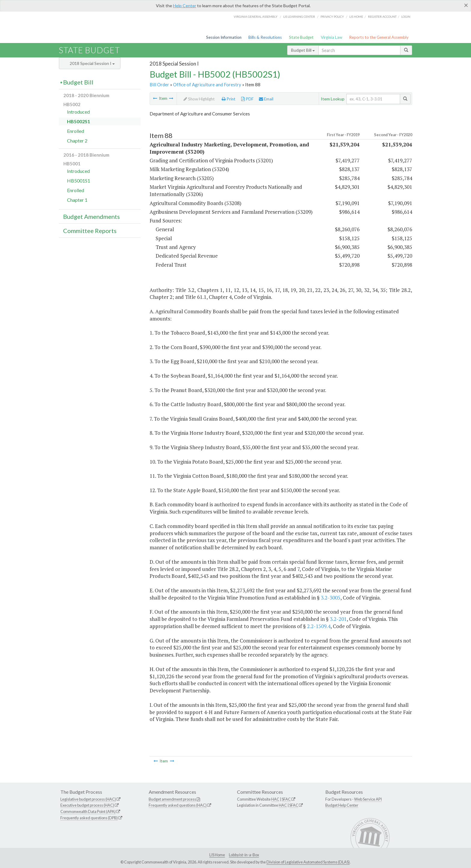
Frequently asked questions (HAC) (178, 805)
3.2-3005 (331, 598)
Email (266, 99)
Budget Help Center (342, 805)
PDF (247, 99)
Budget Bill (303, 50)
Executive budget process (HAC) (87, 805)
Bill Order (159, 84)
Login (406, 17)
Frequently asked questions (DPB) (89, 818)
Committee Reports (90, 231)
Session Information (224, 37)
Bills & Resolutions (265, 37)
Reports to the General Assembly (379, 37)
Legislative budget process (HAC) (88, 799)
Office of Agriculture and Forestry (207, 84)
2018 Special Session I (92, 63)
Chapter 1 (77, 200)
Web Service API (368, 799)
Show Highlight (199, 99)
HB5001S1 (79, 181)
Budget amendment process (172, 799)
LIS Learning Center (299, 17)
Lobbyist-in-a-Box (244, 855)
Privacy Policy (332, 17)
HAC (275, 799)
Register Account (382, 17)
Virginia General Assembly (256, 17)
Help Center (185, 6)
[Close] (466, 5)
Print (229, 99)
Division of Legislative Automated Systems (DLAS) (308, 862)
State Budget (301, 37)
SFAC (286, 799)
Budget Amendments (91, 216)
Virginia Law (331, 37)
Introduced (78, 112)
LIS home (356, 17)
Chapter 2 (77, 141)
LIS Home (217, 855)
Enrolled (76, 131)
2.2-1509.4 (319, 626)
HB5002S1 (79, 121)
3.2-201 (338, 619)
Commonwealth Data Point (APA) (88, 811)
